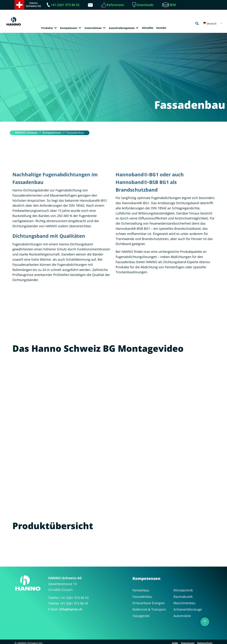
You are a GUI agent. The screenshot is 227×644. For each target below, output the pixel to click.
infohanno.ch (71, 609)
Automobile (182, 616)
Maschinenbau (184, 603)
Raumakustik (183, 597)
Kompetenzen (69, 28)
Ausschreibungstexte (122, 28)
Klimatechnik (183, 590)
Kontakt (161, 28)
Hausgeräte (141, 616)
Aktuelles (148, 28)
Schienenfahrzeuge (188, 609)
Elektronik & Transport (149, 609)
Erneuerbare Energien (149, 603)
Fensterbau (141, 590)
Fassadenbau (142, 597)
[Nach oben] (205, 622)
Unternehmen (93, 28)
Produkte (47, 28)
